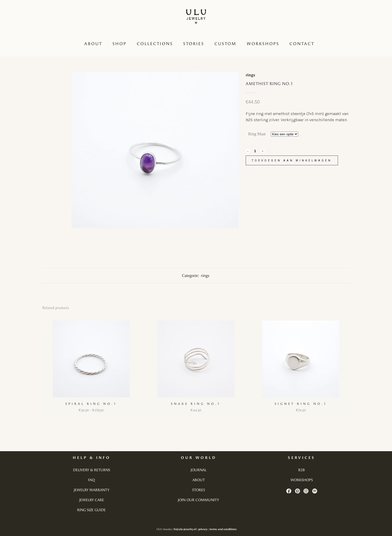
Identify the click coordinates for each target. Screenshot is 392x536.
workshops (302, 480)
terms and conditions (223, 529)
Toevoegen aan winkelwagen (292, 161)
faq (91, 480)
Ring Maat (257, 134)
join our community (198, 500)
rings (250, 75)
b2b (302, 470)
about (199, 480)
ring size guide (91, 510)
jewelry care (92, 500)
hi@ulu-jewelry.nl (185, 529)
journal (199, 470)
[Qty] (255, 151)
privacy (203, 529)
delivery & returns (92, 470)
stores (199, 490)
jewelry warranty (92, 490)
